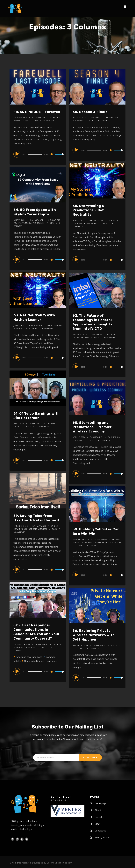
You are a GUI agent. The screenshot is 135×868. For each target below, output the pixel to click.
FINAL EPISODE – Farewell (37, 112)
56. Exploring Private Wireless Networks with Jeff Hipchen (94, 635)
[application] (38, 154)
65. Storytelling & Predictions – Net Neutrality (89, 210)
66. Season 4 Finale (90, 112)
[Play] (17, 154)
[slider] (35, 154)
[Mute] (52, 155)
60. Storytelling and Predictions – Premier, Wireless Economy (93, 427)
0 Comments (49, 121)
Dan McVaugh (42, 118)
